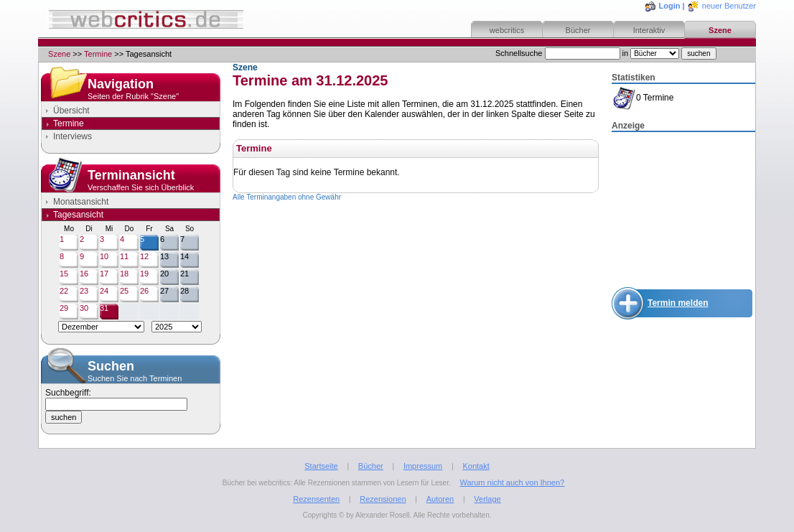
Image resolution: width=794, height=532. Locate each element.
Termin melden (678, 303)
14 (185, 256)
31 (104, 308)
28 (185, 291)
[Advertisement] (683, 205)
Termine (98, 54)
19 (144, 274)
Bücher (578, 30)
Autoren (440, 499)
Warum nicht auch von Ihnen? (512, 482)
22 (64, 291)
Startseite (321, 466)
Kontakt (476, 466)
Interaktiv (649, 30)
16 (84, 274)
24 (104, 291)
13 (164, 256)
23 (84, 291)
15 (64, 274)
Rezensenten (316, 499)
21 (185, 274)
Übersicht (71, 111)
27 (164, 291)
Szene (720, 30)
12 (144, 256)
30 (84, 308)
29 (64, 308)
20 (164, 274)
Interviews (73, 136)
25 (124, 291)
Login (670, 6)
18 (124, 274)
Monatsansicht (81, 202)
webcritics (507, 30)
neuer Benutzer (729, 6)
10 (104, 256)
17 (104, 274)
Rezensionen (383, 499)
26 (144, 291)
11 (124, 256)
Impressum (423, 466)
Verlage (487, 499)
